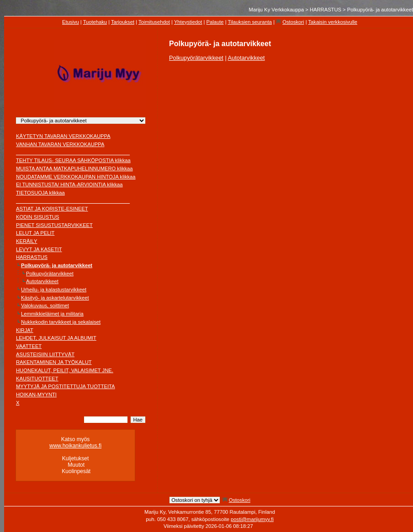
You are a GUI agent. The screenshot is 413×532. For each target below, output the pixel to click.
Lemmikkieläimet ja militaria (52, 314)
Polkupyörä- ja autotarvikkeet (57, 265)
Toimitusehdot (154, 22)
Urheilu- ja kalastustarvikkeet (54, 290)
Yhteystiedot (188, 22)
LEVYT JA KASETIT (39, 249)
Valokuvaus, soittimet (45, 306)
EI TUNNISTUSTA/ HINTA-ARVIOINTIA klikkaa (69, 184)
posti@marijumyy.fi (252, 519)
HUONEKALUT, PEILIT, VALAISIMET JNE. (65, 370)
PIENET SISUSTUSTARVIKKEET (54, 225)
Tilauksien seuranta (250, 22)
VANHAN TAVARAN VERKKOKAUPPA (60, 144)
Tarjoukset (123, 22)
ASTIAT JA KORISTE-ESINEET (52, 209)
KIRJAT (25, 330)
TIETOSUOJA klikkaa (40, 193)
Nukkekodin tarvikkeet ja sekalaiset (61, 322)
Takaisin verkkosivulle (333, 22)
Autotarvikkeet (42, 281)
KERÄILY (26, 241)
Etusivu (71, 22)
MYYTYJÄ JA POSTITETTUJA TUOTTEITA (66, 386)
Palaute (215, 22)
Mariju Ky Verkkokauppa (277, 10)
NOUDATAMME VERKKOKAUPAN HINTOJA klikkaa (76, 177)
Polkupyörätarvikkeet (50, 274)
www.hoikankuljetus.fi (75, 446)
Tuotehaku (95, 22)
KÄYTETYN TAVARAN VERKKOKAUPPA (63, 136)
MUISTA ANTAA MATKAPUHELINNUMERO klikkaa (74, 169)
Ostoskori (293, 22)
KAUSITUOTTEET (37, 379)
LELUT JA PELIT (35, 233)
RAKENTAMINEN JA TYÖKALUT (54, 362)
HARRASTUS (326, 10)
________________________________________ (73, 153)
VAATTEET (29, 346)
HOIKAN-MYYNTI (36, 395)
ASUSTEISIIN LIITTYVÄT (45, 354)
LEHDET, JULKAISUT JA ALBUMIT (56, 338)
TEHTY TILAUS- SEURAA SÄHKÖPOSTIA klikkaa (73, 160)
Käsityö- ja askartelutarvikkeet (55, 298)
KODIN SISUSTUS (38, 217)
